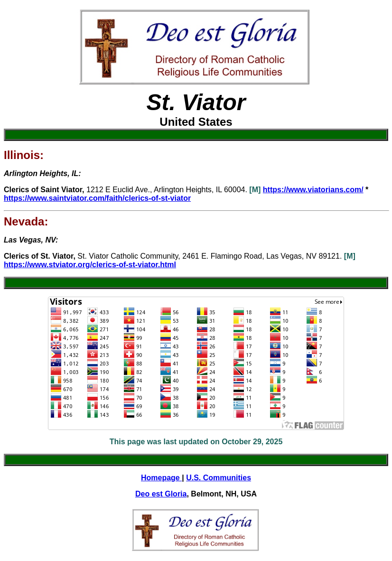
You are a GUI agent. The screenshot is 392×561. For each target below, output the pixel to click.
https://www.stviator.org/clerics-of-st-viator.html (90, 265)
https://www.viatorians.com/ (313, 190)
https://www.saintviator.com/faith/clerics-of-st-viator (97, 198)
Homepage (161, 478)
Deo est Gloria (161, 494)
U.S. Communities (219, 478)
